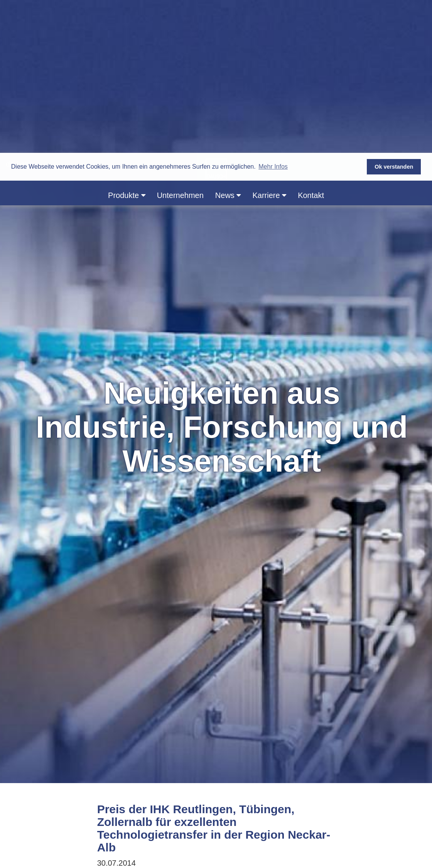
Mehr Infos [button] (273, 14)
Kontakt (311, 42)
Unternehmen (180, 42)
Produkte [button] (127, 42)
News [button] (228, 42)
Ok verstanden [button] (394, 14)
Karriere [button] (269, 42)
